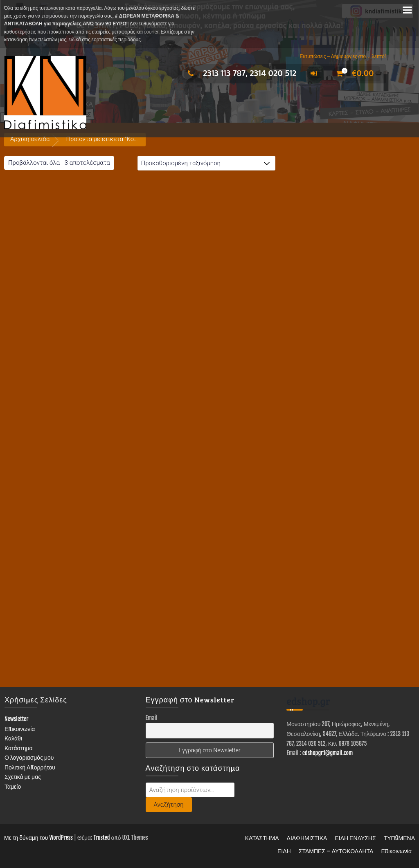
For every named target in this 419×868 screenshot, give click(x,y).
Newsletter (17, 719)
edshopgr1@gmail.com (328, 753)
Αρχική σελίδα (30, 139)
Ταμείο (13, 786)
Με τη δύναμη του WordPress (38, 838)
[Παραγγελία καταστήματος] (206, 163)
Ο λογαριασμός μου (29, 757)
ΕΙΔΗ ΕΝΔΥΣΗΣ (355, 838)
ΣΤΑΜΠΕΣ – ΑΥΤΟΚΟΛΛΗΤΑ (336, 851)
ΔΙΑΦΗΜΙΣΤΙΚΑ (307, 838)
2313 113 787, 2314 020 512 (240, 73)
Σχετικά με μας (23, 777)
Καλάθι (13, 738)
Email (152, 718)
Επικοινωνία (20, 729)
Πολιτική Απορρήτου (30, 767)
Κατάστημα (19, 748)
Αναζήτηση (169, 805)
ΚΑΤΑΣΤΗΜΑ (262, 838)
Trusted (101, 838)
